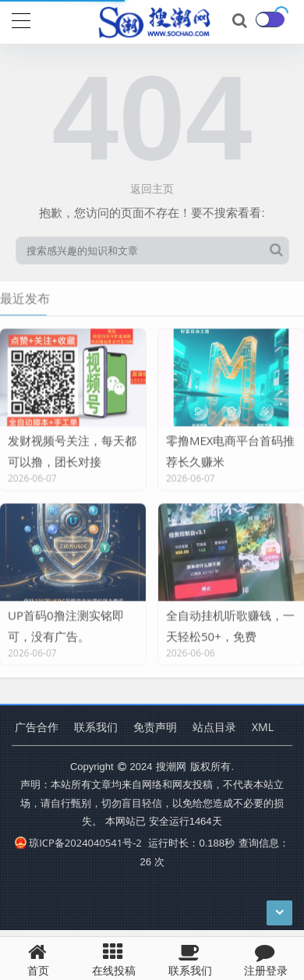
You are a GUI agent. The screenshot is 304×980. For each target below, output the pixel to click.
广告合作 (37, 727)
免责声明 (155, 727)
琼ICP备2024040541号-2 (78, 843)
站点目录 (214, 727)
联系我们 (96, 727)
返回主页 (152, 188)
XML (263, 727)
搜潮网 (171, 766)
